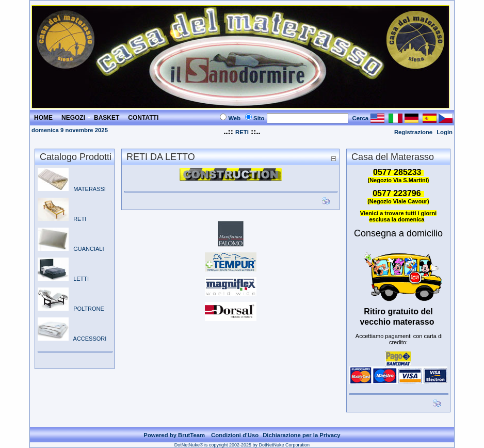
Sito (259, 118)
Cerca (361, 118)
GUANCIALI (71, 249)
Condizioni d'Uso (235, 435)
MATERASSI (72, 189)
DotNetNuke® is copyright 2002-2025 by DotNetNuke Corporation (242, 445)
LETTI (63, 279)
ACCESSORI (72, 339)
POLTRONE (71, 309)
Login (445, 132)
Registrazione (413, 132)
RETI (242, 132)
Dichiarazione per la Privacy (302, 435)
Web (234, 118)
